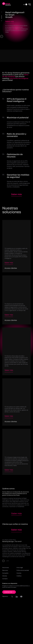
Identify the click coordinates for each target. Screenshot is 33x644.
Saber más (10, 21)
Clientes (5, 576)
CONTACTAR (9, 592)
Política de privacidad (23, 570)
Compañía (5, 573)
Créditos (19, 576)
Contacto (5, 579)
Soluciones (6, 568)
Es (24, 5)
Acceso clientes (11, 268)
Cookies (19, 573)
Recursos (5, 570)
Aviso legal (20, 568)
